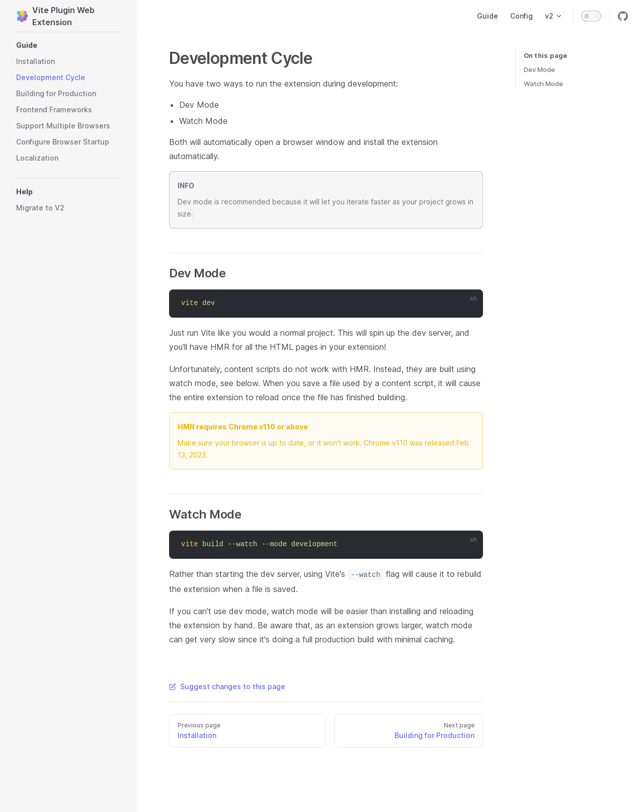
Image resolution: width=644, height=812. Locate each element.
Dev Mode (539, 69)
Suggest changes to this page (227, 686)
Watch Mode (543, 84)
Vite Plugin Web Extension (55, 16)
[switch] (591, 16)
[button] (68, 45)
